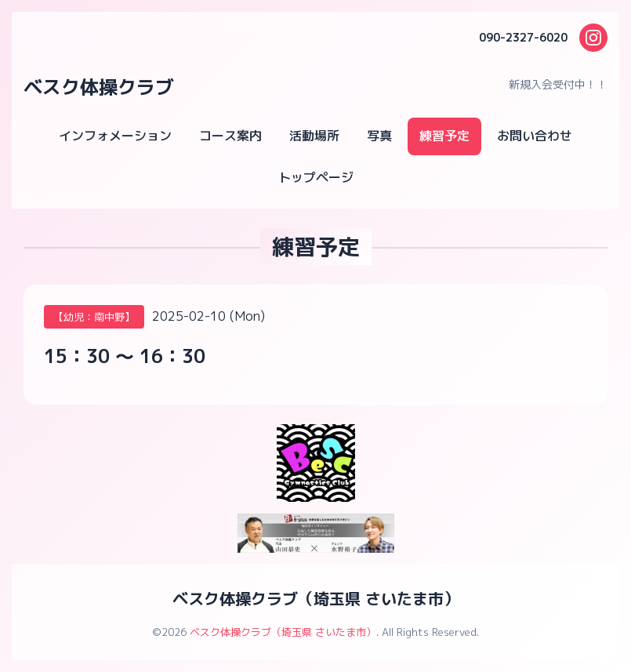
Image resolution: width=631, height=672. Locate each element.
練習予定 (444, 136)
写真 (379, 136)
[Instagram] (593, 38)
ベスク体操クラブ (99, 87)
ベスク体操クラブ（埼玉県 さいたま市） (316, 598)
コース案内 (230, 136)
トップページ (316, 177)
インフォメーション (115, 136)
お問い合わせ (535, 136)
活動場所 (314, 136)
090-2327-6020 (523, 37)
